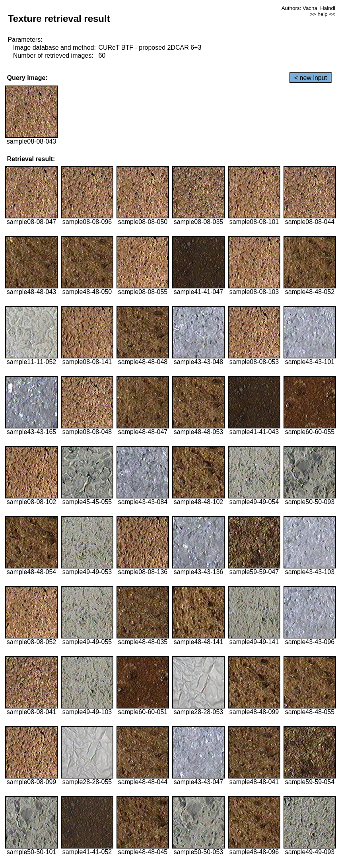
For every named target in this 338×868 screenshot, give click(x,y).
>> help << (322, 14)
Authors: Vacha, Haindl (308, 8)
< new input (311, 78)
